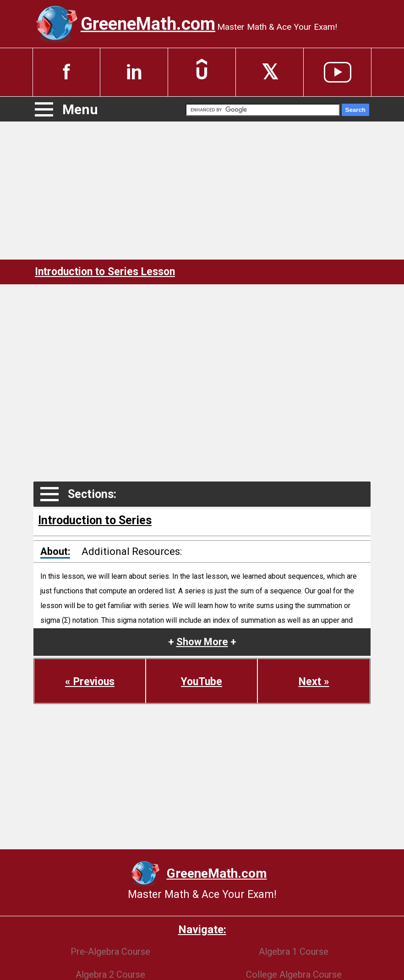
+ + (202, 642)
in (134, 72)
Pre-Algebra (110, 952)
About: (55, 551)
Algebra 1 (294, 952)
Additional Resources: (132, 551)
